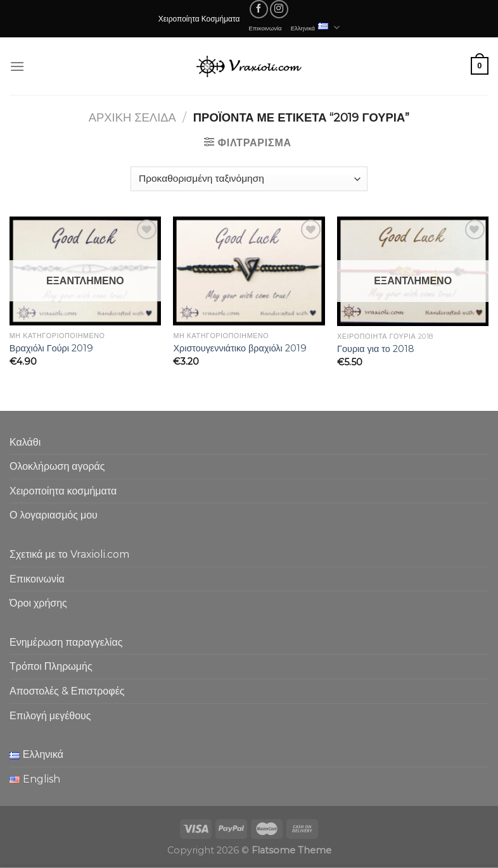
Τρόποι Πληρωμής (51, 666)
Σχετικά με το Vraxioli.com (69, 554)
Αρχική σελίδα (132, 117)
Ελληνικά (316, 28)
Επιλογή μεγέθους (50, 716)
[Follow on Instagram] (279, 9)
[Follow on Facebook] (259, 9)
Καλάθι (25, 442)
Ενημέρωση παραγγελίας (66, 642)
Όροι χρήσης (38, 603)
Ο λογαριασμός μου (54, 515)
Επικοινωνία (265, 28)
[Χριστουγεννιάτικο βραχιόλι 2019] (249, 271)
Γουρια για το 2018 (376, 349)
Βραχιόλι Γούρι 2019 (51, 348)
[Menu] (17, 66)
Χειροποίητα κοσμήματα (63, 491)
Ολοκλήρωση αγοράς (57, 466)
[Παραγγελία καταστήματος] (249, 179)
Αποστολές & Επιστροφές (67, 691)
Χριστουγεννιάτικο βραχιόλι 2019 (239, 348)
